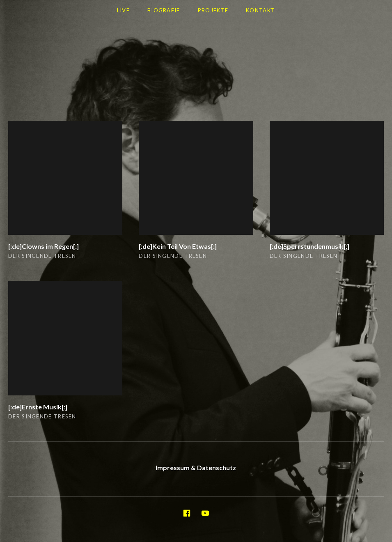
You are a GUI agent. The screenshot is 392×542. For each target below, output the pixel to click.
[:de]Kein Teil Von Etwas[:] (178, 246)
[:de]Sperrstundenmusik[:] (309, 246)
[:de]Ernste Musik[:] (38, 407)
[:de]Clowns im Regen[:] (44, 246)
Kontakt (260, 10)
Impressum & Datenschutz (196, 467)
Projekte (213, 10)
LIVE (123, 10)
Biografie (164, 10)
